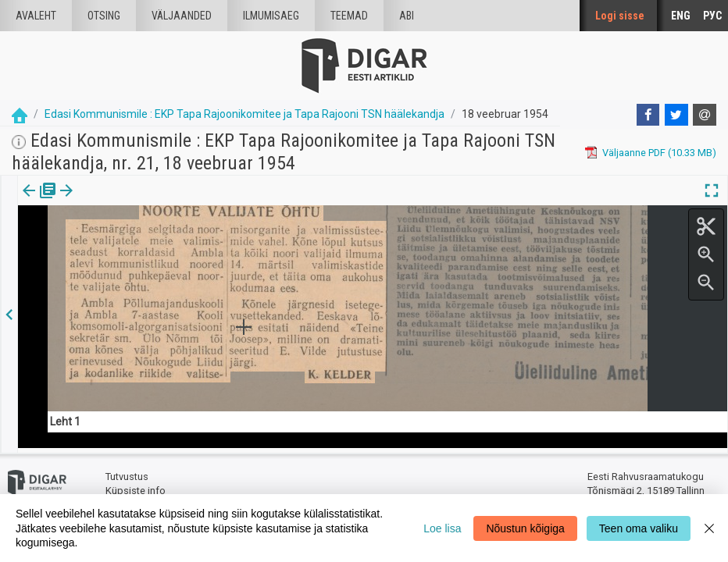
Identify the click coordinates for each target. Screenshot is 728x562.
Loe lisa (442, 528)
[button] (134, 201)
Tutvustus (127, 473)
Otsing (104, 16)
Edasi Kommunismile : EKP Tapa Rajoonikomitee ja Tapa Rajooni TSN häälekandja (244, 114)
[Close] (709, 528)
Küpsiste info (136, 486)
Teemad (349, 16)
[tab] (39, 202)
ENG (681, 16)
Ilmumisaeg (271, 16)
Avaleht (36, 16)
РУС (712, 16)
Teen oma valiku (639, 528)
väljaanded (182, 16)
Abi (407, 16)
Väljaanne (39, 201)
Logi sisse (620, 16)
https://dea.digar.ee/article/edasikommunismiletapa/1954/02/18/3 (171, 244)
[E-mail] (705, 115)
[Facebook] (648, 115)
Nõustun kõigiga (525, 528)
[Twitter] (676, 115)
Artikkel (109, 201)
